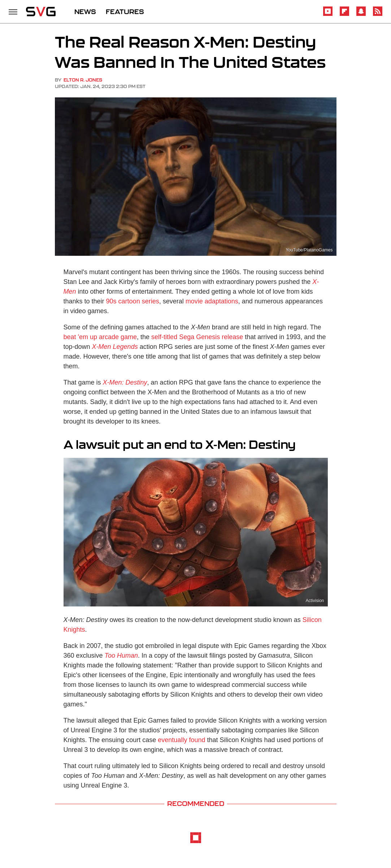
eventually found (181, 740)
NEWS (85, 12)
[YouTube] (328, 15)
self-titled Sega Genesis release (197, 337)
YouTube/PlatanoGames (309, 250)
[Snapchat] (361, 15)
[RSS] (378, 15)
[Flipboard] (344, 15)
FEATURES (125, 12)
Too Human (121, 656)
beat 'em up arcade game (100, 337)
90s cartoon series (133, 301)
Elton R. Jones (83, 80)
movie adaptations (212, 301)
